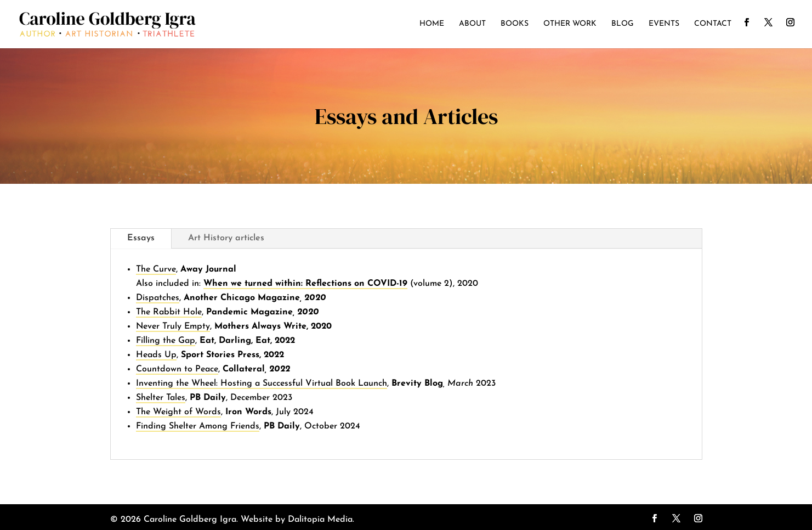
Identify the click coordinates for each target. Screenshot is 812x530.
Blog (623, 24)
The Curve (156, 269)
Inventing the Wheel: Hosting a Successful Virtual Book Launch (262, 384)
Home (432, 24)
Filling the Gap (166, 341)
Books (515, 24)
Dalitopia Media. (321, 520)
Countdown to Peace (177, 369)
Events (664, 24)
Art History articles (226, 238)
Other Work (570, 24)
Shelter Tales (161, 398)
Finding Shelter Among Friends (198, 426)
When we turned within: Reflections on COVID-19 (305, 284)
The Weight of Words (178, 412)
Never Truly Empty (173, 326)
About (472, 24)
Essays (141, 238)
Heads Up (156, 355)
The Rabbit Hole (169, 312)
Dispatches (158, 298)
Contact (713, 24)
